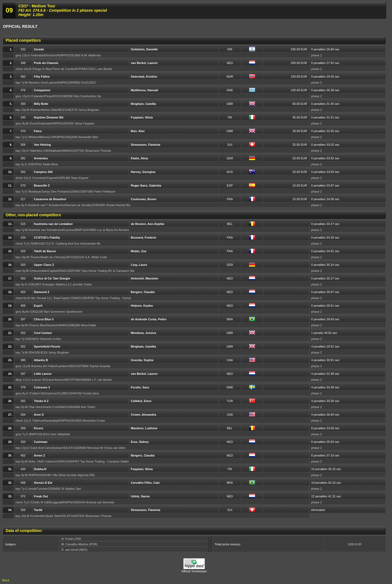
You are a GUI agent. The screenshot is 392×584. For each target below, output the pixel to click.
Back (6, 580)
